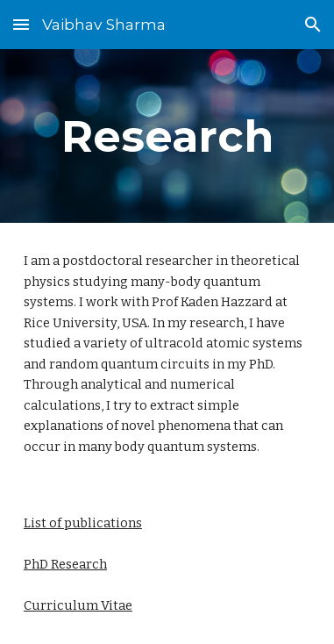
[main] (167, 136)
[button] (21, 24)
